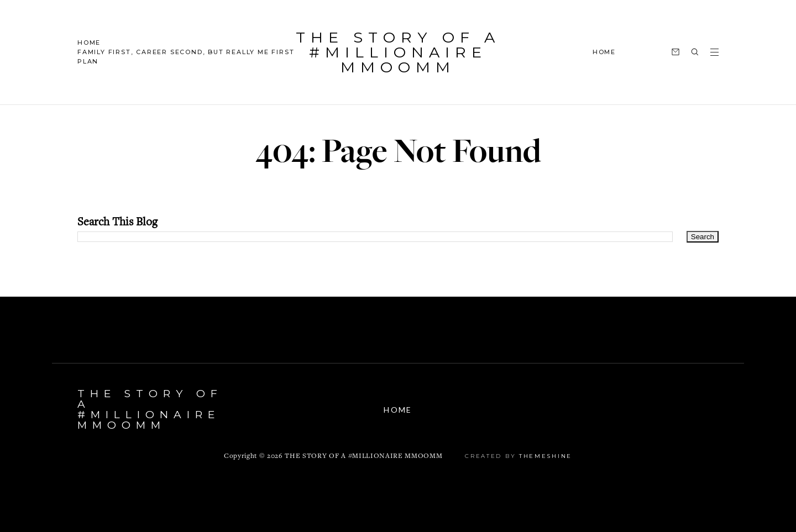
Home (89, 43)
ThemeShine (546, 456)
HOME (604, 52)
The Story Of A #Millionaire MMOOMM (398, 52)
